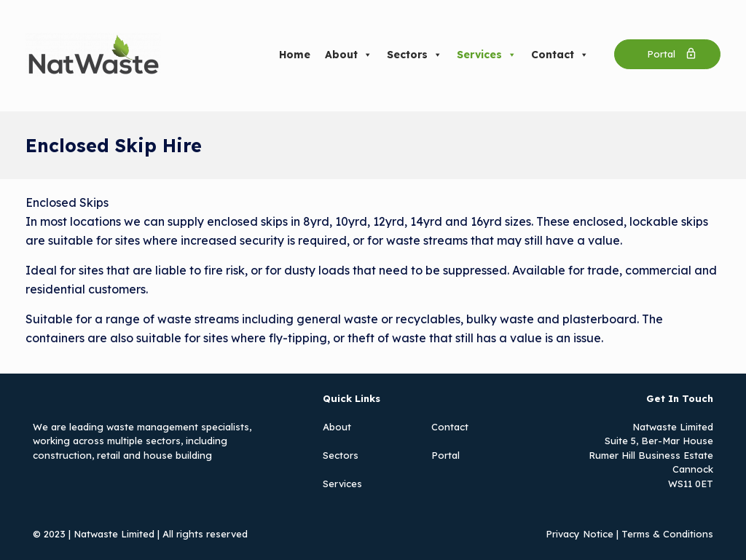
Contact (560, 55)
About (349, 55)
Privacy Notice (580, 534)
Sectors (415, 55)
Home (295, 55)
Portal (445, 455)
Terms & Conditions (667, 534)
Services (487, 55)
